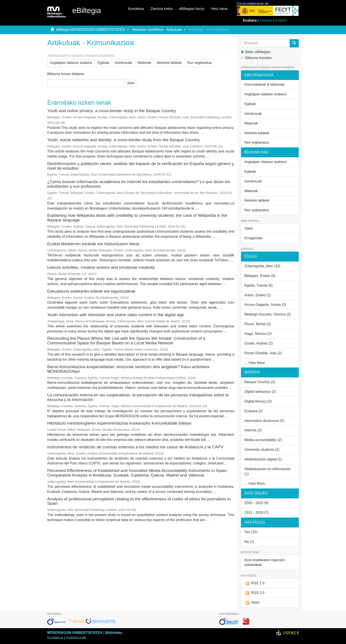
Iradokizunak (76, 638)
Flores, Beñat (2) (258, 324)
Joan (131, 83)
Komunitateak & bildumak (264, 84)
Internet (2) (253, 430)
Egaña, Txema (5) (259, 285)
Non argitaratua (199, 63)
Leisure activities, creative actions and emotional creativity (101, 267)
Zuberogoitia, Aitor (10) (262, 266)
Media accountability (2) (263, 440)
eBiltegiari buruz (192, 9)
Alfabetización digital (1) (263, 459)
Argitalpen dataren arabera (71, 63)
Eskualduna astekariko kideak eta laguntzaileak (91, 291)
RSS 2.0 (255, 593)
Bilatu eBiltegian (256, 52)
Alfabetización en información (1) (268, 471)
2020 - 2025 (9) (257, 503)
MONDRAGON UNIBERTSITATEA (75, 633)
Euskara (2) (254, 411)
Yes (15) (251, 532)
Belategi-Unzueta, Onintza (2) (268, 314)
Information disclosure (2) (264, 421)
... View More (255, 363)
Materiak (144, 63)
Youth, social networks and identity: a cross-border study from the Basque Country (123, 140)
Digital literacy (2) (258, 401)
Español (266, 20)
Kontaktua (136, 9)
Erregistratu (254, 238)
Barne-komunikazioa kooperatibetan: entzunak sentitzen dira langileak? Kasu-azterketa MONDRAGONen (128, 369)
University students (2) (262, 450)
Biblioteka (114, 633)
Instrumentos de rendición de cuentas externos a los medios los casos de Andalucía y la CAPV (135, 447)
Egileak (103, 63)
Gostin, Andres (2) (259, 343)
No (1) (249, 542)
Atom (252, 603)
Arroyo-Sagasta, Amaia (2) (265, 305)
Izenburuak (123, 63)
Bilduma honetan (256, 58)
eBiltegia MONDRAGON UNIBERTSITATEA (90, 30)
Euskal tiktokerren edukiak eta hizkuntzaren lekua (93, 244)
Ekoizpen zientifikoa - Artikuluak (157, 30)
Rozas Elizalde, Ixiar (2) (263, 353)
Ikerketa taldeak (169, 63)
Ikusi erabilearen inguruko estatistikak (265, 562)
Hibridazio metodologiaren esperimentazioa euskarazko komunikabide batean (119, 423)
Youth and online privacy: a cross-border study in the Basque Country (112, 111)
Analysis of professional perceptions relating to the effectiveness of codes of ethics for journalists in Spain (139, 501)
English (281, 20)
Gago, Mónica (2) (258, 334)
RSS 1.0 (255, 583)
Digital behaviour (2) (260, 392)
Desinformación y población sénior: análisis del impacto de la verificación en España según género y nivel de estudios (141, 166)
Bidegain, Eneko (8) (260, 276)
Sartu (249, 228)
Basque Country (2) (260, 382)
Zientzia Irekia (162, 9)
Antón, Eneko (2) (258, 295)
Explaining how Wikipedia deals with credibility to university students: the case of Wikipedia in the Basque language (137, 218)
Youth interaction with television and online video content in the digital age (116, 315)
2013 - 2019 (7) (257, 513)
